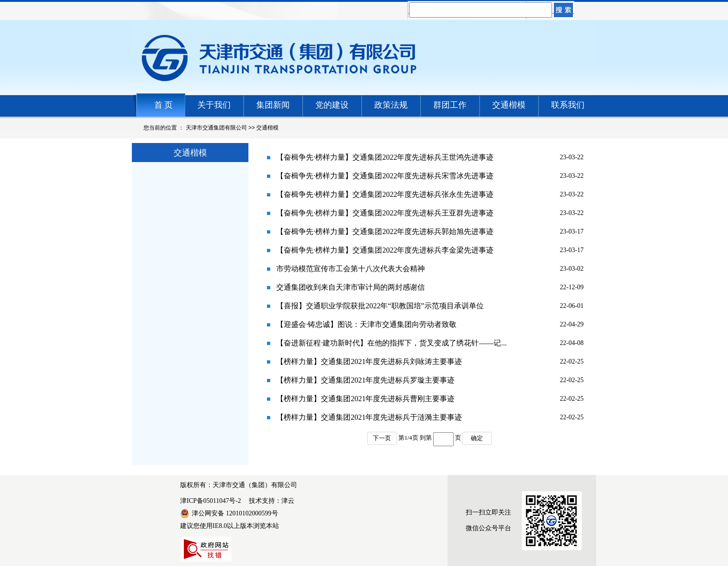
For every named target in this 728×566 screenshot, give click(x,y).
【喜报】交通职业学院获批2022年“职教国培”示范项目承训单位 (380, 306)
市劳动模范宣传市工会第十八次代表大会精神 (351, 269)
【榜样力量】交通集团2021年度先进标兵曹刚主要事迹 (365, 399)
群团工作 (450, 105)
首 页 (164, 105)
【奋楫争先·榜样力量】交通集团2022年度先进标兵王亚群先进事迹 (385, 213)
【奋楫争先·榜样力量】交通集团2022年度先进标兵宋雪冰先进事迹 (385, 176)
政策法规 (391, 105)
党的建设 (332, 105)
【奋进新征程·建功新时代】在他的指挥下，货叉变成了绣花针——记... (391, 343)
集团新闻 (273, 105)
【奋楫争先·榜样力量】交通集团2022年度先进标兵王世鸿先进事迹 (385, 157)
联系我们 (568, 105)
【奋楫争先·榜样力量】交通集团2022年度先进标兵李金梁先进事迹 (385, 250)
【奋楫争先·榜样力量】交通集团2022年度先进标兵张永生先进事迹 (385, 194)
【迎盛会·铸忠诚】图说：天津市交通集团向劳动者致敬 (366, 324)
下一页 (382, 438)
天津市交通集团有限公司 (216, 128)
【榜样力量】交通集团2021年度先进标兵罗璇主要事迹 (365, 380)
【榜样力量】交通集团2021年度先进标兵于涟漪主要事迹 (369, 417)
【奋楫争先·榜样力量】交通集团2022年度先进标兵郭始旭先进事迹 (385, 231)
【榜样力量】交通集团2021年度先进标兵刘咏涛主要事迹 (369, 361)
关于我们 (214, 105)
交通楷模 (509, 105)
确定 (477, 438)
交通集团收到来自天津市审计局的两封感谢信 (351, 287)
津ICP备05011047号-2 (211, 501)
